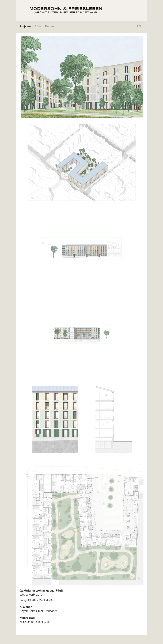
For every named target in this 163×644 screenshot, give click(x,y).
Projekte (25, 26)
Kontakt (50, 26)
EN (139, 26)
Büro (38, 26)
